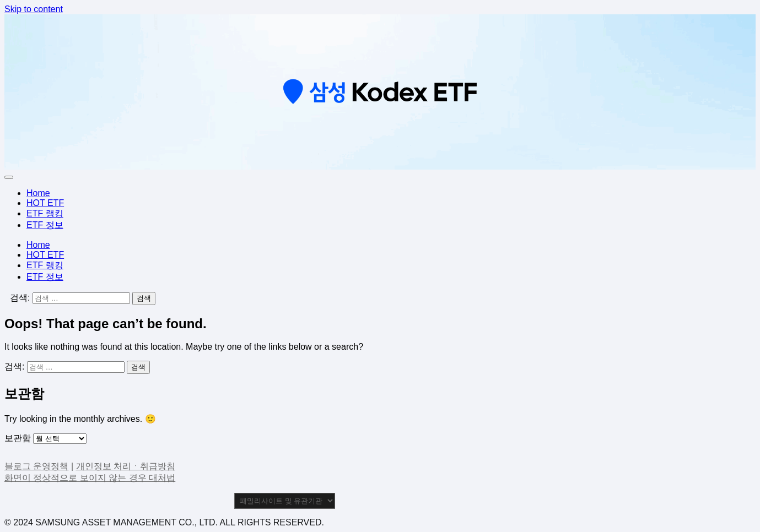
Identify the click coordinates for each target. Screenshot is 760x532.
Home (38, 193)
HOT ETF (45, 203)
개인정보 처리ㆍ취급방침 (126, 466)
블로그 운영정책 (36, 466)
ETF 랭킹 (45, 213)
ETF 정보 (45, 225)
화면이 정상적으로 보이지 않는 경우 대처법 (90, 478)
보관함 (18, 438)
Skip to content (34, 9)
